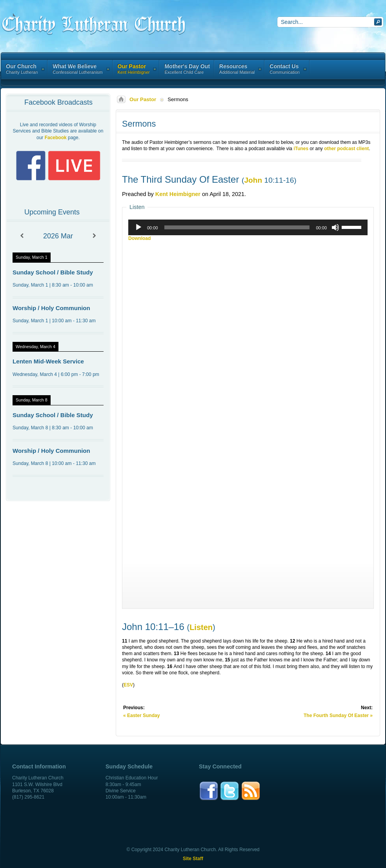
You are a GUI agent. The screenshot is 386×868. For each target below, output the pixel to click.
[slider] (237, 227)
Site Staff (193, 859)
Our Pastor (143, 99)
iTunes (301, 149)
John (253, 180)
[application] (248, 227)
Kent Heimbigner (178, 194)
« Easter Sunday (141, 715)
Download (139, 238)
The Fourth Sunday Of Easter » (338, 715)
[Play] (138, 227)
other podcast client (346, 149)
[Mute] (335, 227)
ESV (128, 685)
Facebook (56, 138)
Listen (201, 627)
